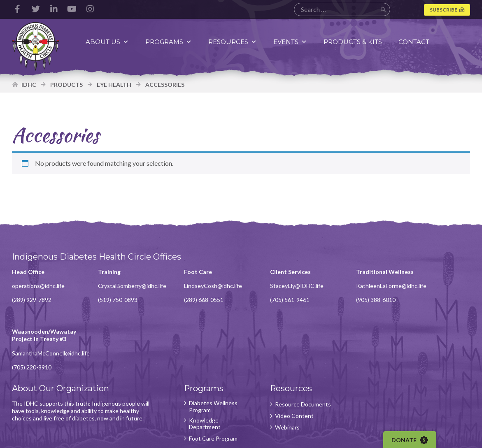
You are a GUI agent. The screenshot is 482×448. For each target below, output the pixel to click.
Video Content (277, 363)
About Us (108, 42)
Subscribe (443, 10)
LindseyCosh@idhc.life (202, 287)
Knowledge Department (194, 366)
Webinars (270, 375)
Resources (234, 42)
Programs (170, 42)
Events (291, 42)
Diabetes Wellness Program (202, 349)
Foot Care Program (202, 381)
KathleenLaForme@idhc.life (369, 295)
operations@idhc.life (39, 287)
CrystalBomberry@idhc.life (127, 287)
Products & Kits (354, 42)
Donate (412, 440)
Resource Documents (273, 349)
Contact (415, 42)
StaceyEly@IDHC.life (280, 287)
